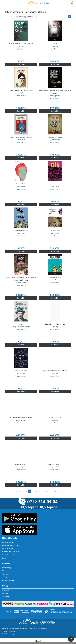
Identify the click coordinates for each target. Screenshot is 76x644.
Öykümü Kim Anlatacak (55, 137)
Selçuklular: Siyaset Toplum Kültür (21, 418)
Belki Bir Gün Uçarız (21, 231)
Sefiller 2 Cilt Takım (55, 418)
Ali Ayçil (21, 467)
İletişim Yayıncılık (21, 49)
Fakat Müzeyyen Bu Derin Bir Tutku (21, 90)
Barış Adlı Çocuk (21, 184)
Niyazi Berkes (55, 233)
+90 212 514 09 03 (8, 631)
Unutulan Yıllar (55, 231)
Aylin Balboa (21, 233)
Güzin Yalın (55, 46)
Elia (55, 184)
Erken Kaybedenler (55, 277)
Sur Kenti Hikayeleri (21, 464)
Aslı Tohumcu (21, 373)
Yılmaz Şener (55, 187)
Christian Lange (21, 420)
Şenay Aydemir (55, 96)
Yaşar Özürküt (55, 467)
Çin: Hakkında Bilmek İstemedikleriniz (55, 371)
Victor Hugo (55, 420)
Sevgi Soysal (21, 187)
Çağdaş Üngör (55, 373)
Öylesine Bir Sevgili (21, 371)
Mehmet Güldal (21, 283)
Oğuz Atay (21, 46)
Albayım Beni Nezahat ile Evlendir (21, 137)
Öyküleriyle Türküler (55, 464)
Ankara (21, 324)
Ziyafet (55, 44)
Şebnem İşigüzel (55, 140)
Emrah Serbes (55, 280)
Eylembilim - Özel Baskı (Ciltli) (55, 324)
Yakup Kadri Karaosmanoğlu (21, 327)
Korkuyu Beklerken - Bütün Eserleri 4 (21, 44)
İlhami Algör (21, 93)
